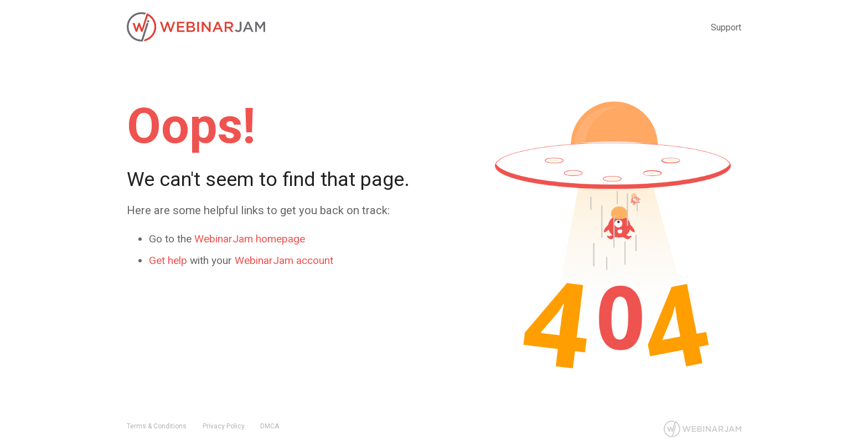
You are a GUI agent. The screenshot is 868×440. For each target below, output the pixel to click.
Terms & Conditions (157, 426)
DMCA (270, 426)
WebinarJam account (284, 260)
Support (726, 27)
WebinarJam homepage (250, 239)
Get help (168, 260)
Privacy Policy (224, 426)
